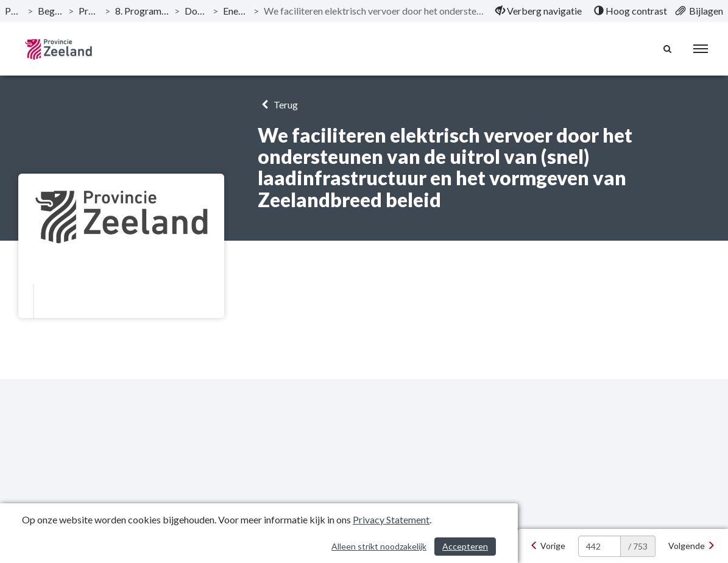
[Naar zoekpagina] (668, 49)
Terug (277, 104)
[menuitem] (539, 11)
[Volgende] (692, 546)
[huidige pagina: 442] (599, 546)
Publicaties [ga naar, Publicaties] (14, 11)
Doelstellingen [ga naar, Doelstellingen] (196, 11)
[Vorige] (548, 546)
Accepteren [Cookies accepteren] (465, 546)
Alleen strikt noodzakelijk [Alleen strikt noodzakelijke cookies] (379, 546)
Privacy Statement (391, 519)
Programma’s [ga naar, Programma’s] (89, 11)
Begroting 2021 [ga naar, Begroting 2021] (51, 11)
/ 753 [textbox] (638, 546)
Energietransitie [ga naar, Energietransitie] (236, 11)
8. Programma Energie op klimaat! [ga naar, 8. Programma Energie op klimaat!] (142, 11)
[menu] (701, 49)
